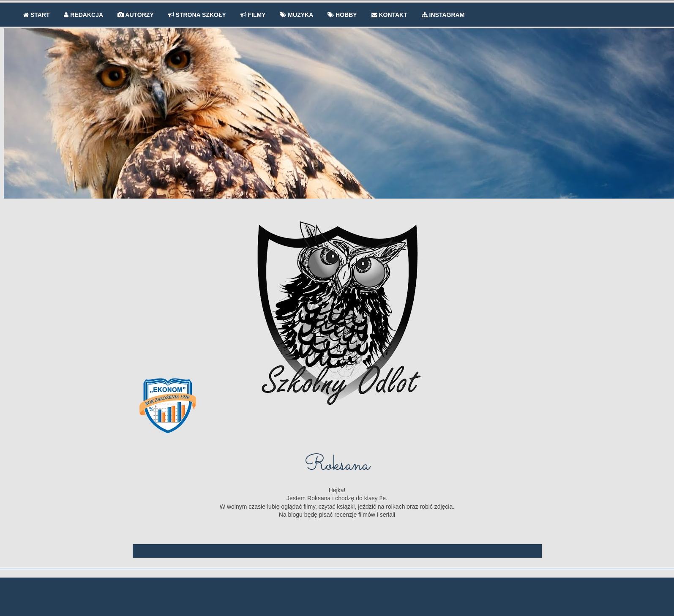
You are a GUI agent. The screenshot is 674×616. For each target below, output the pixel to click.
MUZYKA (296, 15)
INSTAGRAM (443, 15)
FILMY (253, 15)
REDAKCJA (83, 15)
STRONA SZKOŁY (197, 15)
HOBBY (342, 15)
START (37, 15)
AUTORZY (136, 15)
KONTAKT (389, 15)
